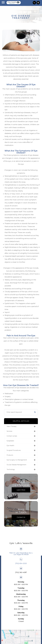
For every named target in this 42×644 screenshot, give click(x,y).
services (9, 431)
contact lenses (12, 436)
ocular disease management (16, 465)
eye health (10, 446)
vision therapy (12, 426)
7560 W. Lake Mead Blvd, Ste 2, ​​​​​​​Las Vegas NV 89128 (21, 554)
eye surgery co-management (17, 460)
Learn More (21, 490)
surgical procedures (14, 450)
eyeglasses (10, 441)
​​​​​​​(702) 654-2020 (21, 563)
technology (11, 469)
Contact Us (21, 517)
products (10, 455)
